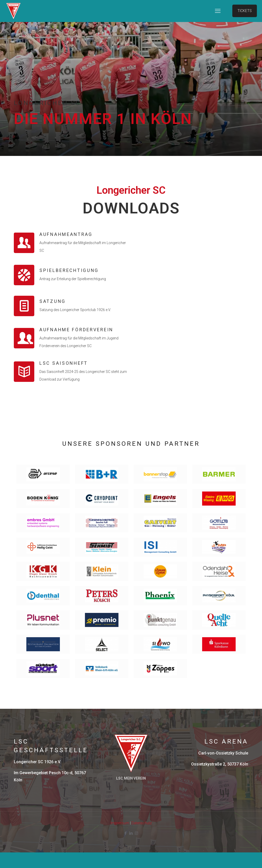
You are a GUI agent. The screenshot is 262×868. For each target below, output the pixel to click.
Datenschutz (142, 839)
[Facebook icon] (126, 849)
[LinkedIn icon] (131, 849)
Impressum (120, 839)
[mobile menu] (218, 11)
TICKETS (245, 11)
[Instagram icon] (137, 849)
